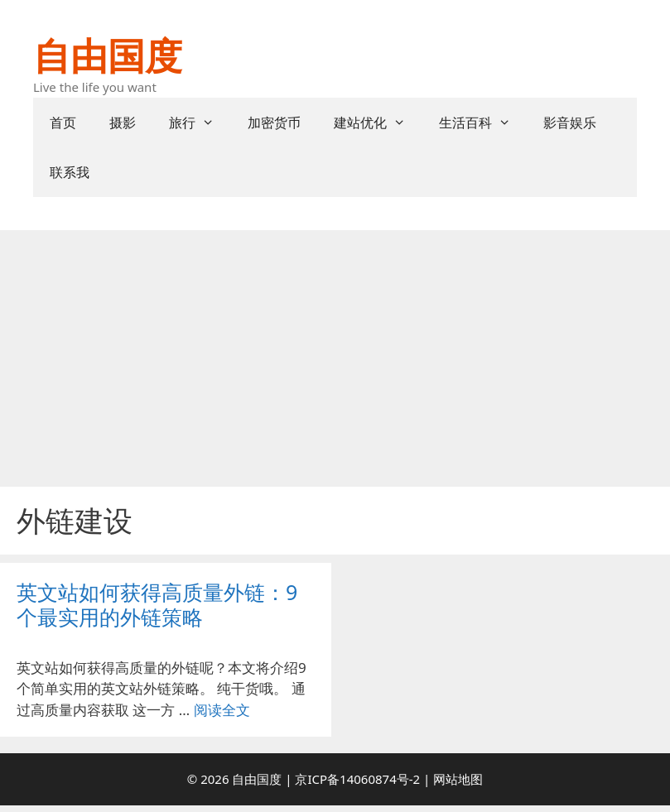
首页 (63, 123)
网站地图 (458, 779)
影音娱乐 (570, 123)
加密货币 (274, 123)
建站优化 (378, 123)
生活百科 (483, 123)
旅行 (200, 123)
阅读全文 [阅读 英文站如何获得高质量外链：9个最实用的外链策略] (222, 710)
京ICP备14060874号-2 (357, 779)
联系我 (70, 172)
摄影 (123, 123)
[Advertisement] (335, 354)
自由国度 (108, 55)
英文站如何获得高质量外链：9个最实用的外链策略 (157, 604)
